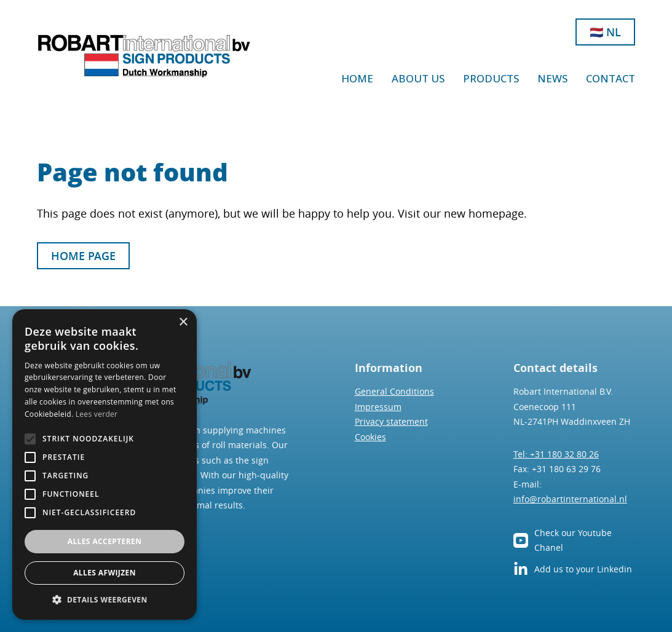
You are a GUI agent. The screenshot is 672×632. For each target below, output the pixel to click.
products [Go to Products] (491, 78)
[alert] (105, 464)
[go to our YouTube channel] (521, 540)
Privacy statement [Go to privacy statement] (391, 421)
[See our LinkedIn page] (521, 569)
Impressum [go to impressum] (378, 407)
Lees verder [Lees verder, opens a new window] (97, 414)
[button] (105, 600)
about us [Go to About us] (418, 78)
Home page (83, 256)
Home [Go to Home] (357, 78)
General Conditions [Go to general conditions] (394, 391)
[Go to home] (144, 56)
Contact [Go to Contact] (611, 78)
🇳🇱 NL (605, 32)
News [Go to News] (552, 78)
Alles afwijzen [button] (105, 573)
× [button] (183, 322)
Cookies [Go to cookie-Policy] (370, 437)
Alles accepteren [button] (105, 541)
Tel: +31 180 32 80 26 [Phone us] (556, 454)
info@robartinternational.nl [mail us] (570, 499)
